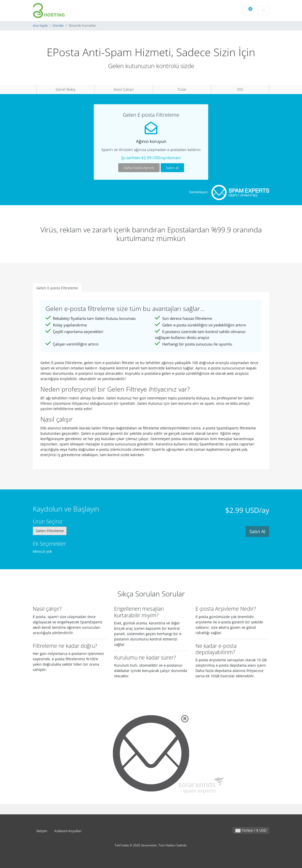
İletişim (42, 831)
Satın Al (257, 531)
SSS (240, 89)
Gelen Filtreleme (50, 531)
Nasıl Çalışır (124, 89)
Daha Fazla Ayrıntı (139, 168)
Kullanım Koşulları (68, 831)
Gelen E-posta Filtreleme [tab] (57, 288)
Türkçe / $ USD (251, 830)
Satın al (172, 168)
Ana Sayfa (40, 26)
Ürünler (58, 26)
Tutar (182, 89)
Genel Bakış (66, 89)
